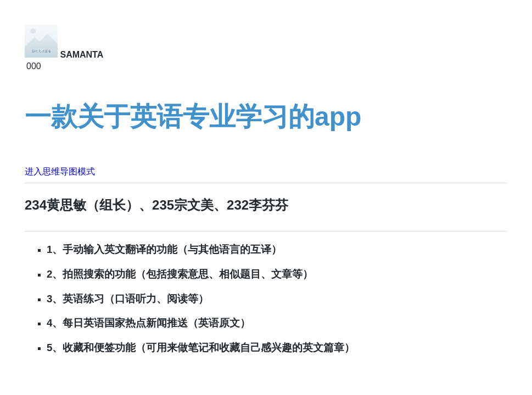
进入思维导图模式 (60, 171)
